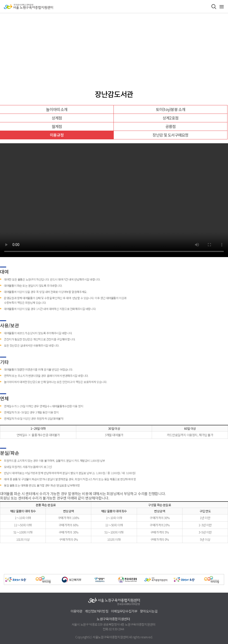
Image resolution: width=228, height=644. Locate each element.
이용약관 (76, 611)
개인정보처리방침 (97, 611)
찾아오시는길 (149, 611)
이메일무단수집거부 (124, 611)
